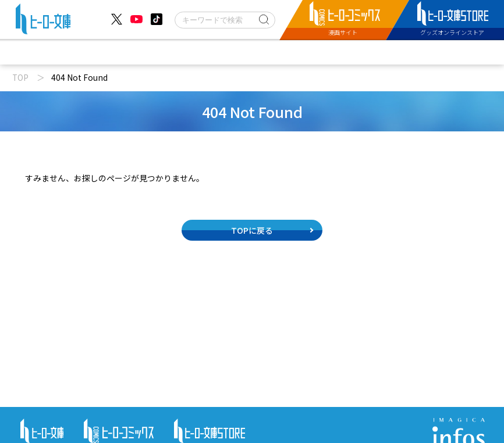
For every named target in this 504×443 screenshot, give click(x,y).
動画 (170, 52)
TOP (20, 77)
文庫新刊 (228, 52)
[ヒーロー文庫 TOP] (43, 21)
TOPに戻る (252, 230)
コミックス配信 (305, 52)
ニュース (113, 52)
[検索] (225, 20)
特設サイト (387, 52)
